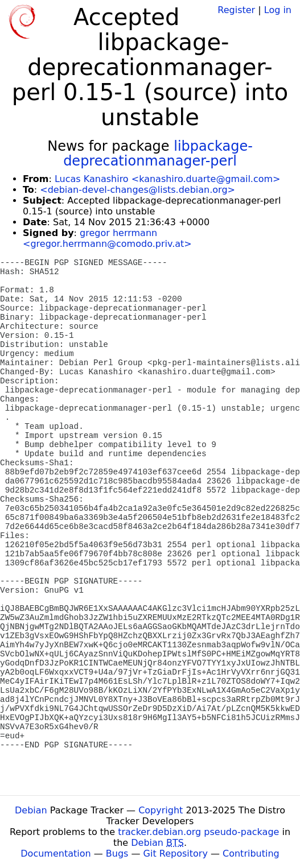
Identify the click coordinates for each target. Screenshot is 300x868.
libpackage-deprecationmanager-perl (158, 154)
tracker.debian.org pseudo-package (198, 832)
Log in (278, 10)
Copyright (161, 810)
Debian (31, 810)
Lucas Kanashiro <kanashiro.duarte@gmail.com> (168, 179)
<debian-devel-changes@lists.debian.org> (137, 190)
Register (236, 10)
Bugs (117, 853)
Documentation (56, 853)
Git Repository (176, 853)
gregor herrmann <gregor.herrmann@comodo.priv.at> (107, 238)
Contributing (251, 853)
